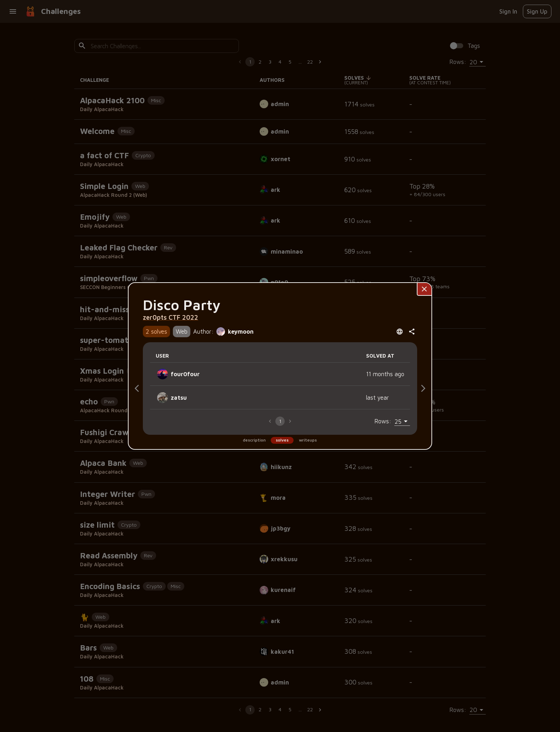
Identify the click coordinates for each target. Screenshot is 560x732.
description (254, 440)
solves (282, 440)
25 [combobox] (398, 421)
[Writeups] (423, 388)
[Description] (137, 388)
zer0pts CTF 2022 (171, 317)
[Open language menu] (400, 332)
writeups (308, 440)
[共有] (412, 332)
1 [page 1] (280, 421)
